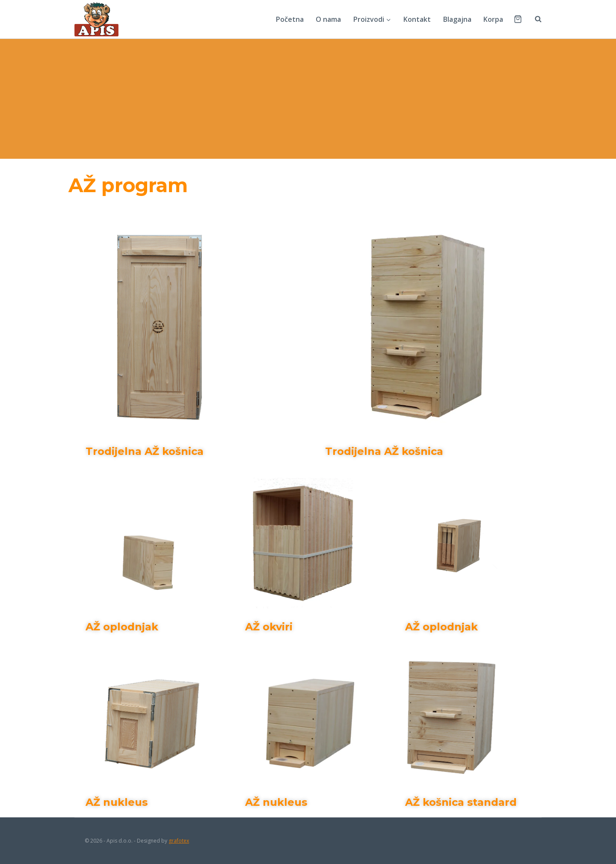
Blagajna (457, 19)
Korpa (493, 19)
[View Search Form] (534, 19)
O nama (328, 19)
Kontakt (417, 19)
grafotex (179, 841)
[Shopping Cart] (518, 19)
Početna (290, 19)
